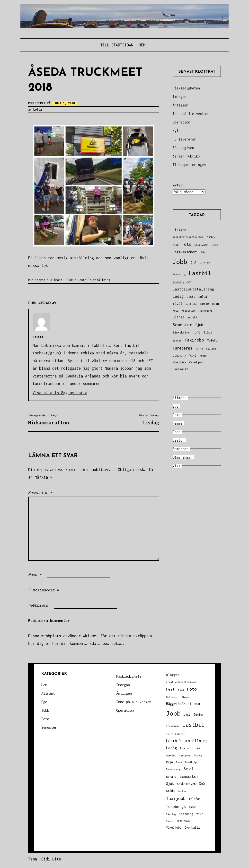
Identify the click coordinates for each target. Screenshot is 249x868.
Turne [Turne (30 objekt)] (199, 349)
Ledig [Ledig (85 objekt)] (178, 296)
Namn (35, 575)
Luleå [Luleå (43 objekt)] (203, 297)
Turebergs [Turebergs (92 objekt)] (182, 348)
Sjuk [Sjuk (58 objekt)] (199, 325)
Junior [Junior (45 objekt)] (205, 263)
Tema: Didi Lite (45, 859)
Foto (177, 415)
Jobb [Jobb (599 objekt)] (180, 262)
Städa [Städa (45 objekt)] (208, 332)
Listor (178, 440)
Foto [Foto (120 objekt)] (187, 244)
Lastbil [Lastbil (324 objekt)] (200, 273)
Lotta (38, 110)
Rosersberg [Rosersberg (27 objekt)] (205, 311)
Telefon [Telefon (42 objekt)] (213, 340)
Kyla (177, 131)
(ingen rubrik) (186, 156)
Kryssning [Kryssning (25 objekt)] (179, 274)
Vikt (177, 466)
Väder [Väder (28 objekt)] (203, 356)
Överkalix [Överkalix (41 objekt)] (180, 369)
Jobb (177, 432)
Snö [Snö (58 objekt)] (197, 332)
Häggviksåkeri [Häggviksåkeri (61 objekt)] (185, 252)
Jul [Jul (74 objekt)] (194, 263)
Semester (180, 449)
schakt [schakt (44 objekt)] (193, 317)
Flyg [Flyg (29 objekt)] (176, 245)
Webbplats (38, 605)
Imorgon (179, 97)
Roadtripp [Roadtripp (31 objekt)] (188, 311)
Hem (142, 45)
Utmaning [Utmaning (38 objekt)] (179, 355)
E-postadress (44, 590)
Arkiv (178, 185)
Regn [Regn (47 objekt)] (215, 304)
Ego (176, 406)
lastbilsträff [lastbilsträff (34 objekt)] (182, 282)
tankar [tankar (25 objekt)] (177, 341)
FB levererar (184, 139)
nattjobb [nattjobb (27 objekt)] (191, 304)
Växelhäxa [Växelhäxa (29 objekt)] (179, 362)
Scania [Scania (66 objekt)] (178, 317)
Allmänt (56, 280)
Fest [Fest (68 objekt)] (211, 236)
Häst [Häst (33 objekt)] (204, 252)
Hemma (178, 423)
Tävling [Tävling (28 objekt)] (211, 349)
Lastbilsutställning (94, 280)
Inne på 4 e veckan (190, 114)
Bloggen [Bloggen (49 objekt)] (179, 230)
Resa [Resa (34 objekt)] (176, 311)
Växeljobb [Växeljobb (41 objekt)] (197, 362)
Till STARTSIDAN (117, 45)
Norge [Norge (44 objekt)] (205, 304)
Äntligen (180, 105)
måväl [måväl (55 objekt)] (178, 304)
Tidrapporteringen (189, 165)
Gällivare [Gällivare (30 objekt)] (201, 245)
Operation (181, 122)
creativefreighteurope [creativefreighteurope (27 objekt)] (188, 237)
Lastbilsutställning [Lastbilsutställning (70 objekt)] (193, 289)
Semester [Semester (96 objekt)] (182, 325)
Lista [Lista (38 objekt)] (191, 297)
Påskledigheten (186, 88)
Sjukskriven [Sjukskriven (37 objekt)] (182, 332)
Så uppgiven (183, 148)
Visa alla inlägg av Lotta (60, 393)
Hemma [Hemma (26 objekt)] (214, 245)
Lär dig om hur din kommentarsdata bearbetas (75, 643)
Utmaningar (182, 457)
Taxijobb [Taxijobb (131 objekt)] (194, 340)
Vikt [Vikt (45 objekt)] (193, 355)
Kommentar (40, 492)
